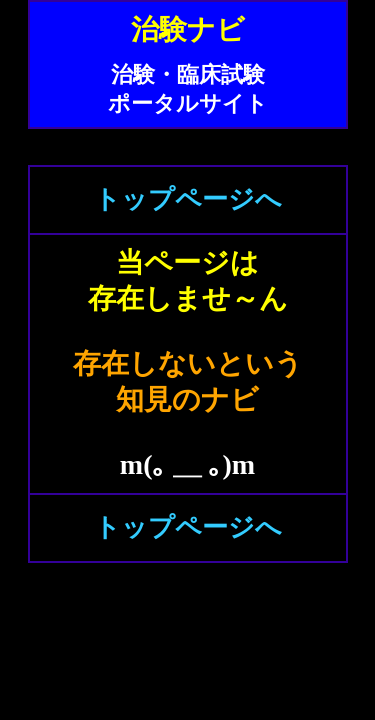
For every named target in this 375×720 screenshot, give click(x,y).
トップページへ (188, 199)
